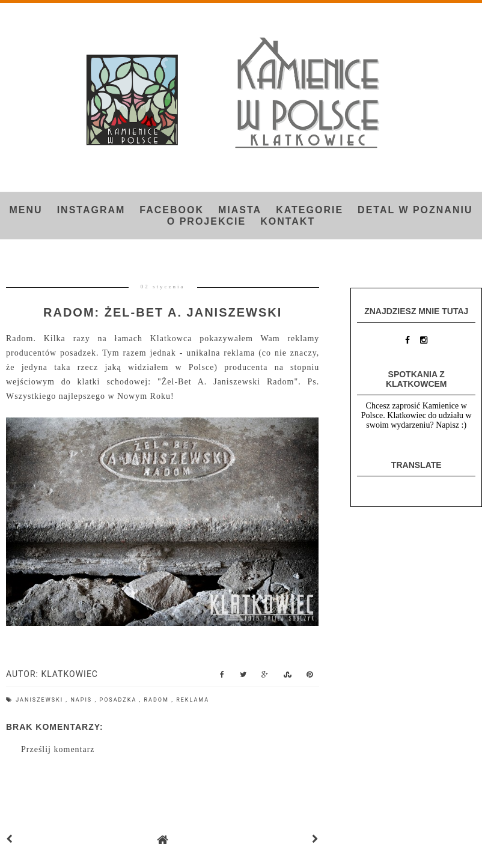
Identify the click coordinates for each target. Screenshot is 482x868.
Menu (26, 210)
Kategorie (310, 210)
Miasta (240, 210)
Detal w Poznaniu (415, 210)
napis (82, 700)
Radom (158, 700)
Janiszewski (41, 700)
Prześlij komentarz (58, 749)
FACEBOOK (172, 210)
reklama (193, 700)
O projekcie (206, 221)
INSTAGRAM (91, 210)
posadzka (119, 700)
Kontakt (288, 221)
